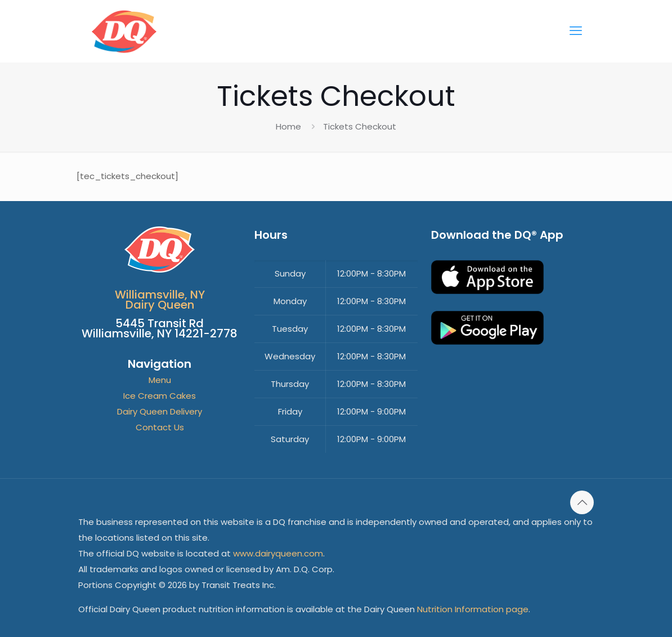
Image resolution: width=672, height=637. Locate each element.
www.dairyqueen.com (278, 553)
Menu (160, 380)
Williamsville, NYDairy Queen (160, 300)
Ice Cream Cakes (160, 396)
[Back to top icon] (582, 502)
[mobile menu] (576, 31)
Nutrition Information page (473, 609)
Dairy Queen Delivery (160, 411)
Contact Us (160, 427)
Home (288, 126)
